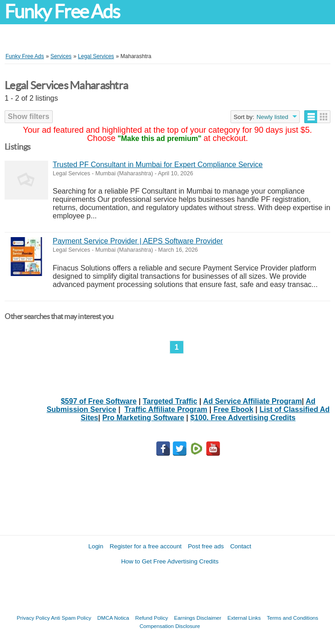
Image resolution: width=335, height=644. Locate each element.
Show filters (29, 116)
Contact (241, 546)
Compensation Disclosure (170, 626)
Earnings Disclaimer (198, 618)
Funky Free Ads (62, 12)
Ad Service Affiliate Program (252, 401)
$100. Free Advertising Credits (243, 418)
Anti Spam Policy (71, 618)
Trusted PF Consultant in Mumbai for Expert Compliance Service (158, 165)
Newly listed (272, 117)
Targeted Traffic (170, 401)
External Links (244, 618)
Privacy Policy (33, 618)
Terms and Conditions (292, 618)
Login (96, 546)
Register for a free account (146, 546)
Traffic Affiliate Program (166, 409)
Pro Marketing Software (143, 418)
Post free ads (206, 546)
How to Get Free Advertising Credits (170, 561)
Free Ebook (233, 409)
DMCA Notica (113, 618)
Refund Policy (152, 618)
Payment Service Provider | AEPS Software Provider (138, 241)
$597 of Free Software (99, 401)
